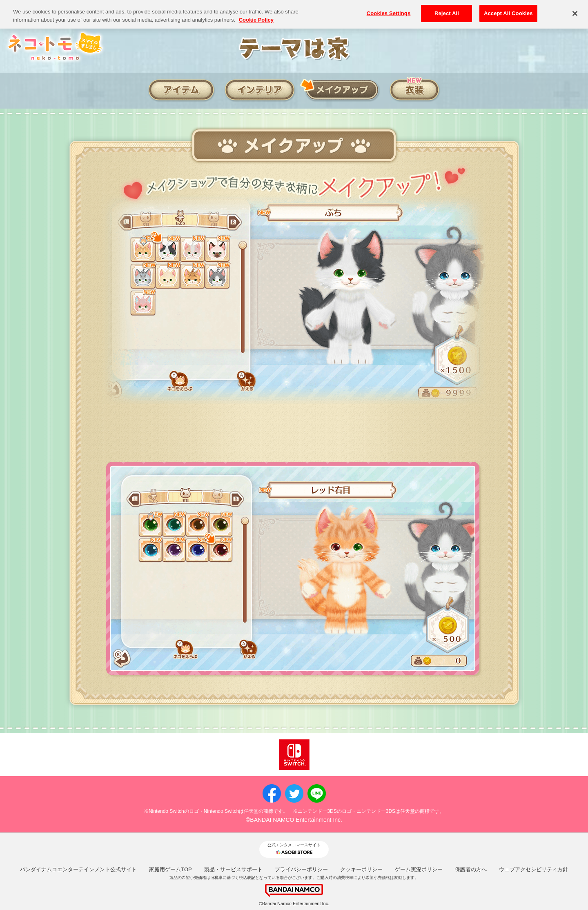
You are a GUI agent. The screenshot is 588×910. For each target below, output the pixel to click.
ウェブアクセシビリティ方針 (533, 869)
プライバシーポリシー (301, 869)
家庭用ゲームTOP (170, 869)
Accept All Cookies (508, 8)
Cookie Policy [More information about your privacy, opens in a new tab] (256, 15)
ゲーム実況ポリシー (419, 869)
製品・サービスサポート (233, 869)
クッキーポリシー (361, 869)
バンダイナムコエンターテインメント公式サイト (78, 869)
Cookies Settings (389, 8)
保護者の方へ (471, 869)
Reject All (447, 8)
